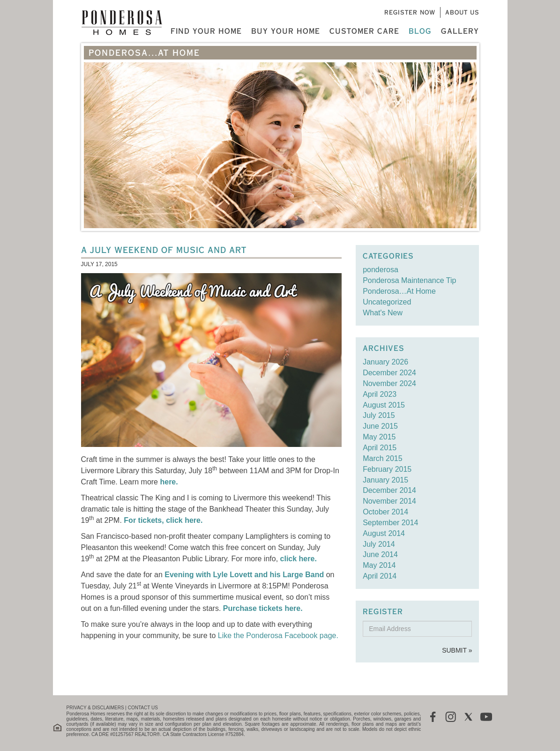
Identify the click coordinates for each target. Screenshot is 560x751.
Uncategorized (387, 302)
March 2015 (383, 458)
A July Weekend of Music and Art (164, 250)
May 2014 (379, 565)
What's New (383, 313)
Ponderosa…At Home (399, 291)
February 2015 (387, 469)
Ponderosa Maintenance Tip (409, 280)
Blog (420, 31)
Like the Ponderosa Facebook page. (278, 636)
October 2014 (385, 512)
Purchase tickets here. (263, 608)
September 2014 (390, 523)
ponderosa (381, 270)
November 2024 (389, 383)
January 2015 (385, 480)
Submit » (457, 650)
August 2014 (384, 533)
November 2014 (389, 501)
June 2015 (380, 426)
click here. (299, 559)
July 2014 (379, 544)
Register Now (410, 12)
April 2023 (380, 394)
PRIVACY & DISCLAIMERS (95, 708)
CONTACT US (143, 708)
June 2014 (380, 554)
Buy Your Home (286, 31)
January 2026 (385, 362)
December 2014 (389, 490)
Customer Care (364, 31)
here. (169, 482)
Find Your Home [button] (206, 31)
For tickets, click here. (163, 520)
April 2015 (380, 448)
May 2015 (379, 437)
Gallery (460, 31)
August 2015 (384, 405)
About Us (462, 12)
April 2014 (380, 576)
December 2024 (389, 373)
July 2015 (379, 415)
